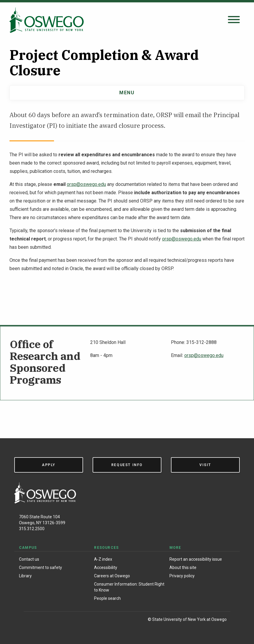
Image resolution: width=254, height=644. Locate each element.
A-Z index (103, 559)
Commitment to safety (41, 568)
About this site (183, 568)
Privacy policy (182, 576)
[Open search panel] (234, 20)
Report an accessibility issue (196, 559)
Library (25, 576)
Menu (127, 93)
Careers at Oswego (112, 576)
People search (107, 598)
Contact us (29, 559)
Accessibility (106, 568)
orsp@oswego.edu (86, 184)
